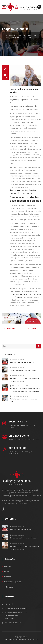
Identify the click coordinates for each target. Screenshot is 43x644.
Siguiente (32, 329)
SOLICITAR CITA (18, 422)
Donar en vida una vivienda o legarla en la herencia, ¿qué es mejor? (24, 380)
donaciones (14, 103)
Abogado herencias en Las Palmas (22, 362)
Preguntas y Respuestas (19, 100)
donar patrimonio (27, 103)
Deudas (6, 572)
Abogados (7, 566)
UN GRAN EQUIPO (19, 436)
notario (26, 109)
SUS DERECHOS (18, 448)
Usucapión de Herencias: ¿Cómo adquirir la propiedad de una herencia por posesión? (25, 390)
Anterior (11, 329)
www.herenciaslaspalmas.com (16, 640)
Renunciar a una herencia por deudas (23, 370)
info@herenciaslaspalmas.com (16, 608)
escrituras (14, 106)
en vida (37, 103)
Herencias (7, 577)
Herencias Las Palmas (21, 96)
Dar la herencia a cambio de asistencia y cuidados (24, 400)
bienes (36, 100)
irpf (21, 109)
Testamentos (8, 587)
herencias (22, 106)
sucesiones (34, 109)
